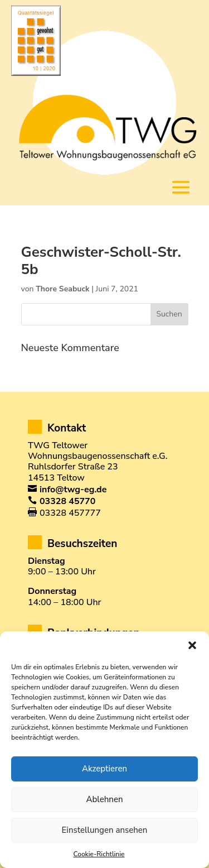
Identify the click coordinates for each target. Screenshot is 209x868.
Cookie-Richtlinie (99, 854)
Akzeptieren (104, 769)
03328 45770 (67, 501)
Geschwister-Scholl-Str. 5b (101, 261)
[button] (192, 645)
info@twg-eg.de (73, 490)
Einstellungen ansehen (105, 830)
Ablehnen (104, 799)
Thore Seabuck (62, 289)
